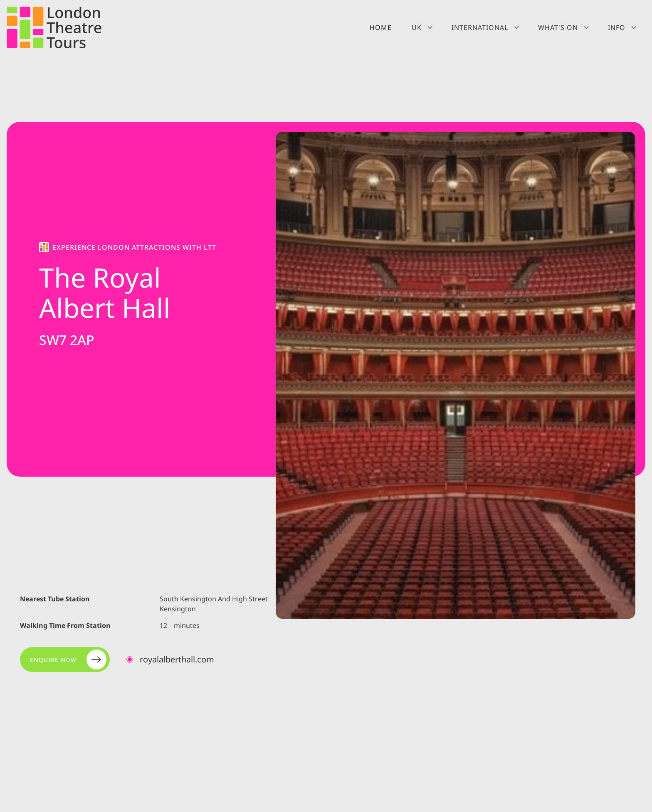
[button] (422, 27)
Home (381, 27)
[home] (54, 27)
